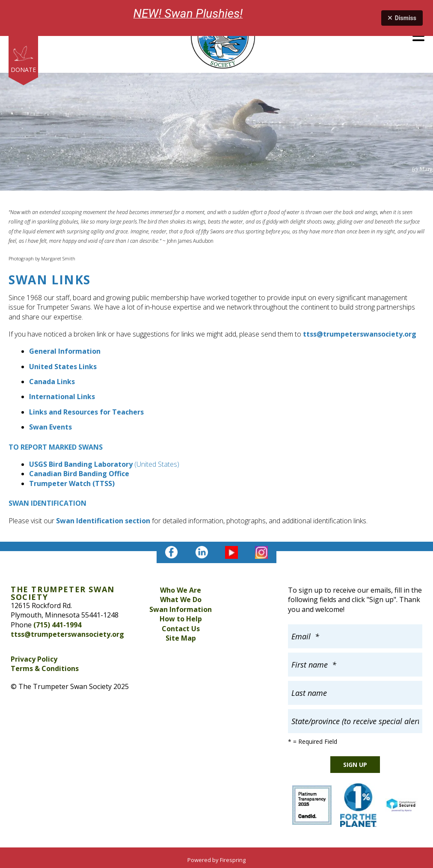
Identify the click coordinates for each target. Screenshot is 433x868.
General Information (65, 351)
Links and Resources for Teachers (86, 412)
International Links (62, 397)
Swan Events (50, 427)
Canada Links (52, 382)
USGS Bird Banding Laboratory (81, 464)
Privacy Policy (34, 659)
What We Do (181, 600)
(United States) (157, 464)
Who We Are (181, 590)
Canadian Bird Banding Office (79, 474)
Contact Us (181, 629)
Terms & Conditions (45, 668)
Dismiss (402, 18)
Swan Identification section (103, 521)
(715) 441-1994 (57, 625)
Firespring (233, 860)
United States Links (63, 367)
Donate (23, 70)
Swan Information (181, 609)
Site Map (181, 638)
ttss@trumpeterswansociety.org (360, 334)
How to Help (181, 619)
